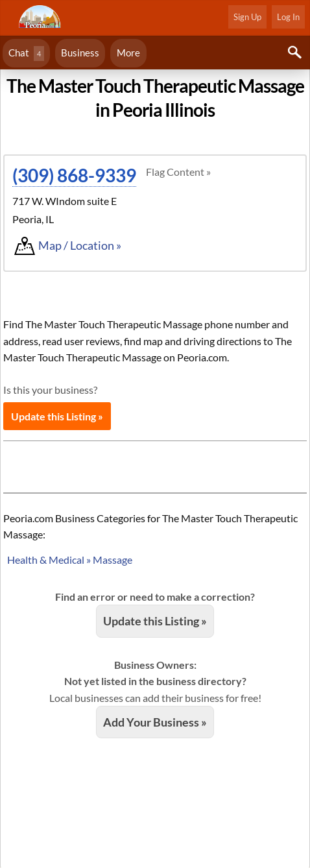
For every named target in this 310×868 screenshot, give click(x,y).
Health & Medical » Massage (70, 560)
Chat (26, 54)
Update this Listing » (57, 416)
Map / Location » (80, 245)
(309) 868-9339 (74, 175)
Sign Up (247, 17)
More (128, 53)
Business (80, 53)
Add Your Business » (155, 722)
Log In (288, 17)
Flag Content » (178, 172)
